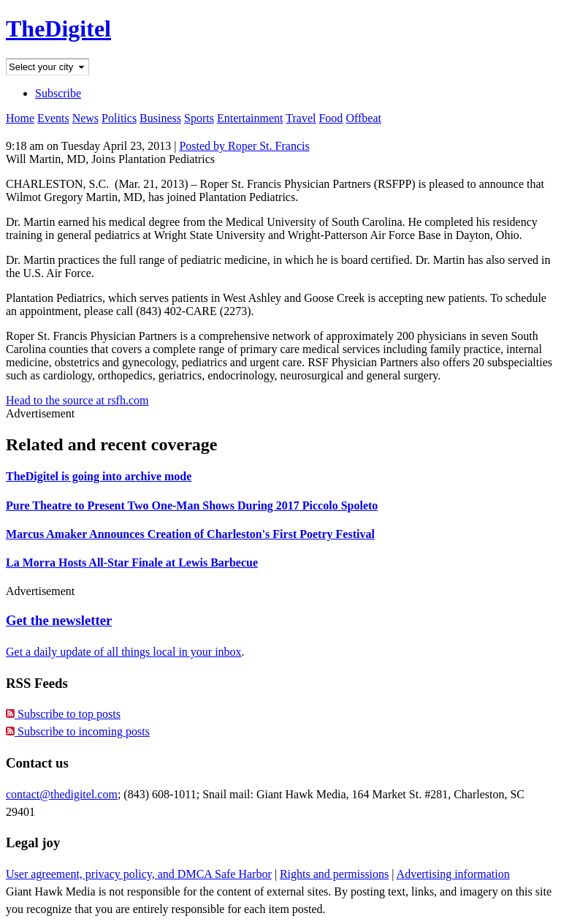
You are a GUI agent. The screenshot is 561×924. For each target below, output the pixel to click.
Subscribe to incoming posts (78, 731)
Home (20, 118)
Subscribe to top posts (63, 714)
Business (160, 118)
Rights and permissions (334, 874)
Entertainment (250, 118)
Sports (199, 118)
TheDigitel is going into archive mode (99, 476)
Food (331, 118)
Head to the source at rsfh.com (77, 400)
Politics (119, 118)
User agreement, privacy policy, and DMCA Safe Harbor (139, 874)
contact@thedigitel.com (62, 794)
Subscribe (58, 93)
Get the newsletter (59, 620)
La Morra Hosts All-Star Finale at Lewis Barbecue (132, 563)
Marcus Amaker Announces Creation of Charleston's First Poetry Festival (190, 534)
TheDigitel (58, 29)
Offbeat (363, 118)
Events (53, 118)
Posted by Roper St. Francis (244, 146)
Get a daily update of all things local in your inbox (124, 652)
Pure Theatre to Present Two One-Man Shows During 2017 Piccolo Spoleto (192, 505)
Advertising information (453, 874)
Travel (301, 118)
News (85, 118)
